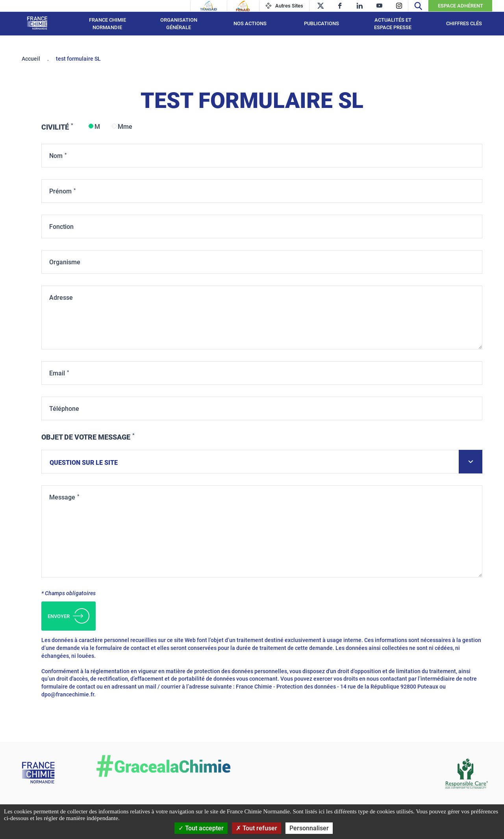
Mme (125, 127)
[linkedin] (360, 6)
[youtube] (379, 6)
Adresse (61, 298)
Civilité (55, 127)
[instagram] (399, 6)
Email (57, 373)
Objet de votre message (86, 437)
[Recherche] (418, 6)
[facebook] (340, 6)
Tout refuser (257, 828)
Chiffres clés (464, 23)
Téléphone (64, 409)
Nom (56, 156)
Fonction (61, 227)
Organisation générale (179, 24)
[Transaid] (209, 6)
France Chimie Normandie (107, 24)
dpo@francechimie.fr (68, 694)
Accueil (31, 59)
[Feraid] (243, 6)
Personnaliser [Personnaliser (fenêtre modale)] (309, 828)
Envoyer (69, 616)
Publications (321, 23)
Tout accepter (201, 828)
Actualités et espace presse (393, 24)
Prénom (60, 191)
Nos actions (250, 23)
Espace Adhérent (460, 6)
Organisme (65, 262)
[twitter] (320, 6)
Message (62, 497)
